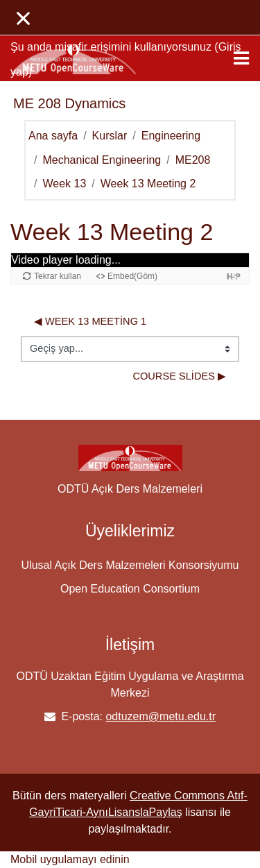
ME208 (193, 160)
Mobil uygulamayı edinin (70, 859)
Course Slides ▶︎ (179, 376)
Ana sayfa (53, 136)
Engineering (171, 136)
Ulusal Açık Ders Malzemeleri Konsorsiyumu (130, 565)
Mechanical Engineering (102, 160)
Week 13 (64, 184)
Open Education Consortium (130, 589)
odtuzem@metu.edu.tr (161, 716)
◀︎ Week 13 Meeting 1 (90, 321)
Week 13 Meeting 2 (148, 184)
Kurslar (110, 136)
